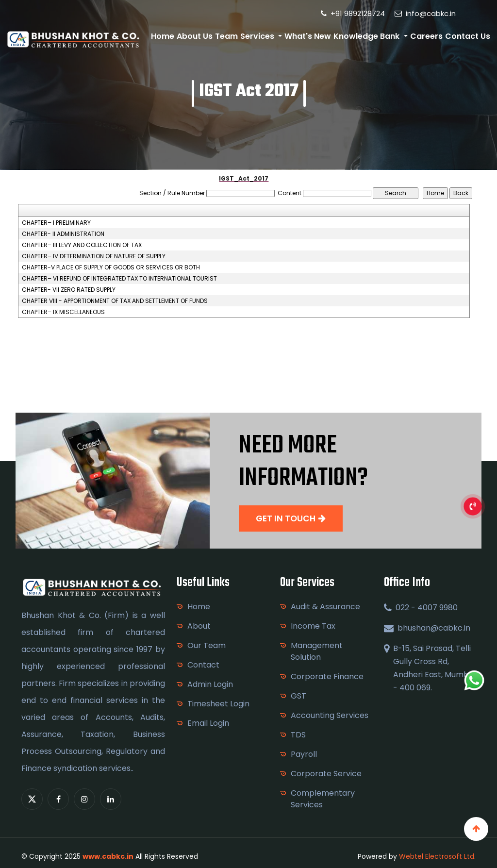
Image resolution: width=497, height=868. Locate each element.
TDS (298, 735)
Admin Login (210, 684)
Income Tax (313, 626)
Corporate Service (326, 774)
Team (226, 36)
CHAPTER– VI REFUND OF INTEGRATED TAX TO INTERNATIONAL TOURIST (119, 279)
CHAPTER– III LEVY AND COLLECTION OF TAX (82, 245)
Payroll (304, 754)
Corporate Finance (327, 676)
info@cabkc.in (425, 13)
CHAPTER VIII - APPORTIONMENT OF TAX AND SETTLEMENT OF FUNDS (115, 301)
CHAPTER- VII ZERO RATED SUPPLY (69, 290)
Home (163, 36)
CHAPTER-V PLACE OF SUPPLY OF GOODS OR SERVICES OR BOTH (111, 267)
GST (298, 696)
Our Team (207, 645)
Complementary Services (323, 799)
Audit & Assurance (325, 607)
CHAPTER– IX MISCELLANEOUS (63, 312)
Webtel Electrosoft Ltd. (437, 856)
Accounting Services (330, 715)
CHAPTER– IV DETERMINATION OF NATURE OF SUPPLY (94, 256)
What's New (308, 36)
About (199, 626)
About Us (195, 36)
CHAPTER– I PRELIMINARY (56, 223)
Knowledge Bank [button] (367, 36)
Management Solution (317, 651)
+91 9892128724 (353, 13)
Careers (426, 36)
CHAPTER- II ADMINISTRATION (63, 234)
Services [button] (258, 36)
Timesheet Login (218, 704)
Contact (203, 665)
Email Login (208, 723)
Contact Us (468, 36)
